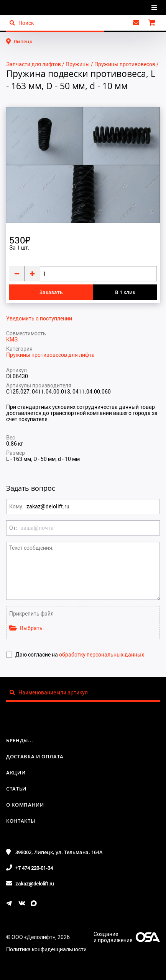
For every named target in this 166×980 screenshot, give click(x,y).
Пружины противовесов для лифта (50, 355)
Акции (16, 773)
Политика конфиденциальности (46, 949)
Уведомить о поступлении (39, 318)
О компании (25, 805)
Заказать (51, 292)
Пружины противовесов (125, 64)
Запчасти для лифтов (34, 64)
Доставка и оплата (35, 756)
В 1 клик (125, 292)
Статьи (16, 789)
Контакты (21, 821)
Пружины (78, 64)
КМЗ (12, 339)
